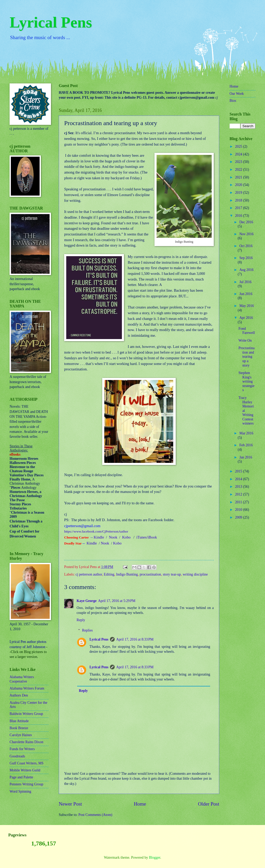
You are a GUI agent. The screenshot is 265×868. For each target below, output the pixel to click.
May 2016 (247, 306)
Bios (233, 101)
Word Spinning (20, 791)
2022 (239, 170)
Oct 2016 (246, 246)
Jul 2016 (245, 282)
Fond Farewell (246, 331)
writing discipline (195, 574)
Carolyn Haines (21, 735)
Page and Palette (21, 777)
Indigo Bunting (127, 574)
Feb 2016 (246, 445)
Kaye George (87, 601)
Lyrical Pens (51, 22)
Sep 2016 (246, 258)
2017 (239, 208)
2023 (239, 162)
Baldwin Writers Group (26, 714)
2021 (239, 177)
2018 (239, 200)
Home (140, 804)
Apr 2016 (246, 318)
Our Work (237, 94)
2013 (239, 487)
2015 (239, 471)
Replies (87, 630)
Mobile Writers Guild (25, 770)
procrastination (150, 574)
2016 (239, 216)
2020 (239, 185)
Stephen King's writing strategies (246, 381)
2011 (239, 502)
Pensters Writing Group (26, 784)
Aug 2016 (246, 270)
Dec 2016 (246, 222)
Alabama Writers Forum (27, 688)
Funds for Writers (22, 749)
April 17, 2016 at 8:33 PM (135, 639)
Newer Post (70, 804)
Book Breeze (19, 728)
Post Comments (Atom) (95, 815)
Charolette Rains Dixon (26, 742)
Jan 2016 (246, 457)
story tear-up (172, 574)
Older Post (209, 804)
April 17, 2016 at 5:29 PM (117, 601)
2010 (239, 510)
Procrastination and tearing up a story (246, 357)
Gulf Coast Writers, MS (27, 763)
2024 (239, 154)
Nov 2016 (246, 234)
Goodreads (17, 756)
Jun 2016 (246, 294)
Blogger (154, 858)
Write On (245, 340)
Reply (81, 620)
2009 (239, 517)
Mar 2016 (246, 433)
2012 (239, 494)
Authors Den (19, 695)
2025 (239, 146)
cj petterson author (89, 574)
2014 (239, 479)
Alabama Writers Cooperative (22, 679)
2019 (239, 193)
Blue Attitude (19, 721)
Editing (109, 574)
